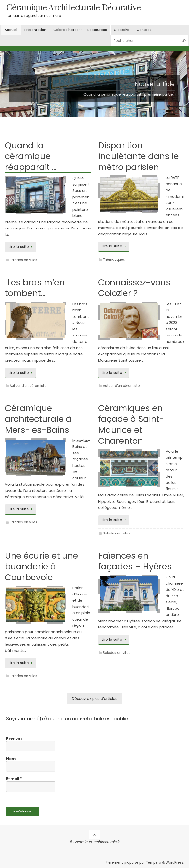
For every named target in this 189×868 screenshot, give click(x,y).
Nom (11, 759)
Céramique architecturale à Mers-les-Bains (38, 419)
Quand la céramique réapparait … (31, 156)
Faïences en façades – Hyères (135, 561)
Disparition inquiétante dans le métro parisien (139, 156)
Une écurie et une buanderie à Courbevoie (41, 566)
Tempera (154, 862)
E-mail (14, 779)
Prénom (14, 739)
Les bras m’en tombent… (35, 288)
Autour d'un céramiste (28, 386)
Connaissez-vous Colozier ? (134, 288)
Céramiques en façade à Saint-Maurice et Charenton (131, 424)
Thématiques (114, 260)
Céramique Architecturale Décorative (73, 7)
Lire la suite (21, 247)
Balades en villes (23, 260)
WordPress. (175, 862)
